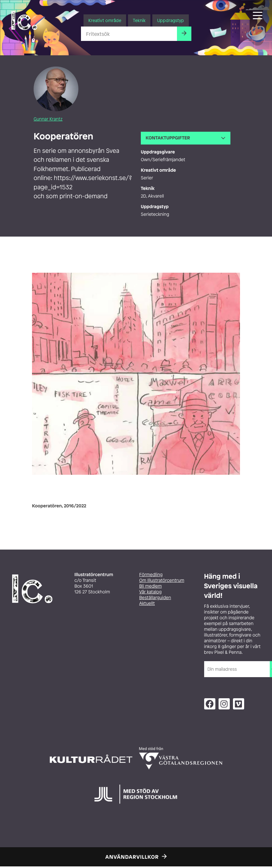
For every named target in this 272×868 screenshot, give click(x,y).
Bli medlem (150, 586)
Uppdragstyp (171, 20)
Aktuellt (147, 603)
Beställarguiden (155, 598)
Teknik (139, 20)
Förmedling (151, 575)
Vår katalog (150, 592)
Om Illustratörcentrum (162, 580)
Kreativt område (105, 20)
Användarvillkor (132, 857)
